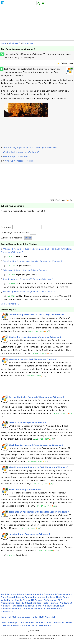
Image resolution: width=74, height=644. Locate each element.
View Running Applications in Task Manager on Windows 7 (31, 148)
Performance (50, 602)
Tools (45, 605)
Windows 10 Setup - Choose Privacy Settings (25, 273)
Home (3, 43)
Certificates (59, 625)
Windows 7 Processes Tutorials (19, 161)
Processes (28, 43)
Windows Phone (33, 608)
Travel (34, 628)
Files (49, 625)
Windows (30, 625)
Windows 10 (66, 605)
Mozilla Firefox (22, 602)
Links (3, 628)
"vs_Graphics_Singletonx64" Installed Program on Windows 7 (33, 264)
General (11, 600)
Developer (13, 625)
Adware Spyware (25, 597)
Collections (18, 619)
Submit (28, 240)
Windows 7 (14, 43)
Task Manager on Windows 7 (17, 156)
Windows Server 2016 (35, 611)
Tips (39, 605)
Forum (47, 628)
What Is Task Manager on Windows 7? (21, 152)
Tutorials (54, 605)
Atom (48, 619)
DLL (43, 625)
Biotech (17, 628)
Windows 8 (18, 608)
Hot (9, 619)
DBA (22, 625)
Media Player (7, 602)
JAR (38, 625)
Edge (3, 600)
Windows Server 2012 (11, 611)
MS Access (37, 602)
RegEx (69, 625)
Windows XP (7, 614)
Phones (26, 628)
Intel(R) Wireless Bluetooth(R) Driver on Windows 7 (28, 282)
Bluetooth (49, 597)
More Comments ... (10, 306)
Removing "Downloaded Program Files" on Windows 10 (30, 294)
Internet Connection (26, 600)
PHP (60, 602)
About (28, 619)
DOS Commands (63, 597)
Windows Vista (54, 611)
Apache (39, 597)
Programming (7, 605)
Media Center (63, 600)
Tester (4, 625)
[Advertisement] (37, 24)
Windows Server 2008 (54, 608)
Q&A (10, 628)
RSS (42, 619)
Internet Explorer (46, 600)
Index (35, 619)
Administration (8, 597)
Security (20, 605)
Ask (53, 619)
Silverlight (31, 605)
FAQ (41, 628)
